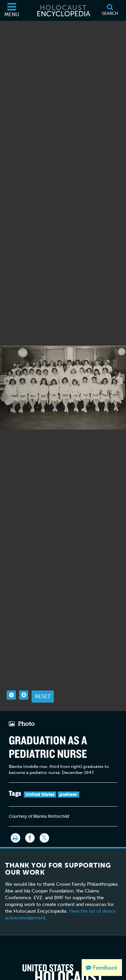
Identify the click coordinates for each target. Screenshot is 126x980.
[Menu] (12, 10)
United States (40, 777)
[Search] (110, 10)
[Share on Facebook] (30, 820)
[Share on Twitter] (44, 820)
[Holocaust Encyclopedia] (63, 10)
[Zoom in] (24, 678)
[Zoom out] (11, 678)
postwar (68, 777)
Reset (43, 679)
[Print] (15, 820)
